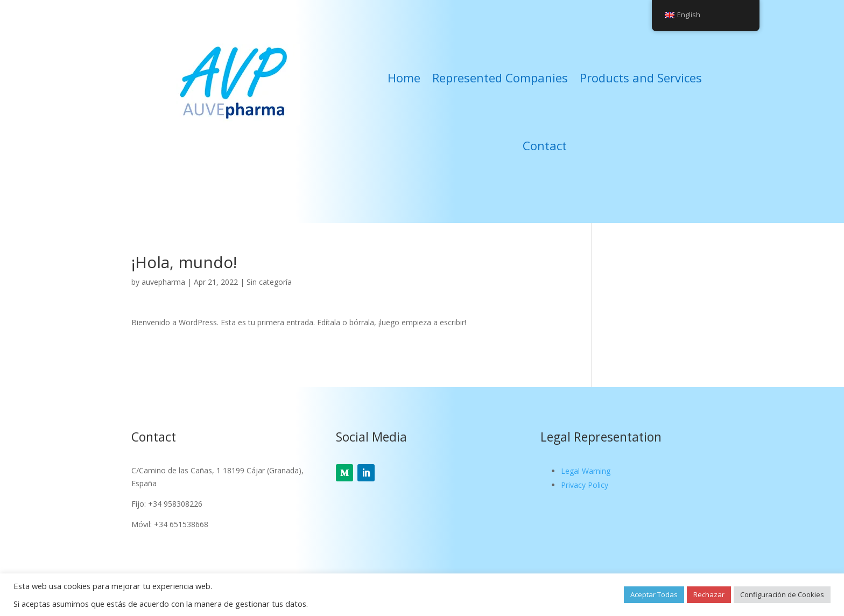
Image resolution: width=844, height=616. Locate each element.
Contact (545, 145)
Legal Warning (586, 471)
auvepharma (163, 282)
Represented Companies (500, 78)
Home (404, 78)
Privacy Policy (585, 485)
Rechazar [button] (709, 594)
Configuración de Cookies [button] (782, 594)
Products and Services (641, 78)
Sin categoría (269, 282)
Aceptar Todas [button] (654, 594)
